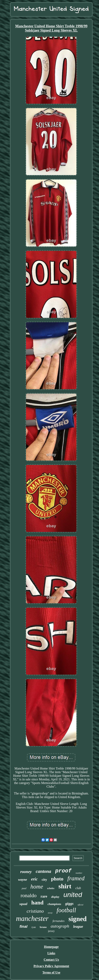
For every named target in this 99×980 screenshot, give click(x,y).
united (73, 895)
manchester (32, 919)
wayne (23, 880)
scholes (51, 888)
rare (44, 896)
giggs (69, 904)
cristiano (35, 911)
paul (24, 888)
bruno (43, 927)
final (23, 926)
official (80, 905)
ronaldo (29, 895)
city (44, 880)
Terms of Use (51, 972)
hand (37, 903)
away (50, 913)
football (66, 910)
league (78, 927)
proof (63, 871)
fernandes (59, 921)
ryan (34, 927)
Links (51, 953)
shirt (65, 886)
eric (34, 879)
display (55, 897)
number (79, 873)
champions (54, 904)
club (78, 888)
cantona (43, 871)
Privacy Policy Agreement (51, 966)
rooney (26, 872)
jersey (51, 931)
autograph (60, 926)
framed (76, 878)
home (37, 887)
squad (23, 904)
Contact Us (51, 960)
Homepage (51, 947)
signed (78, 919)
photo (57, 879)
